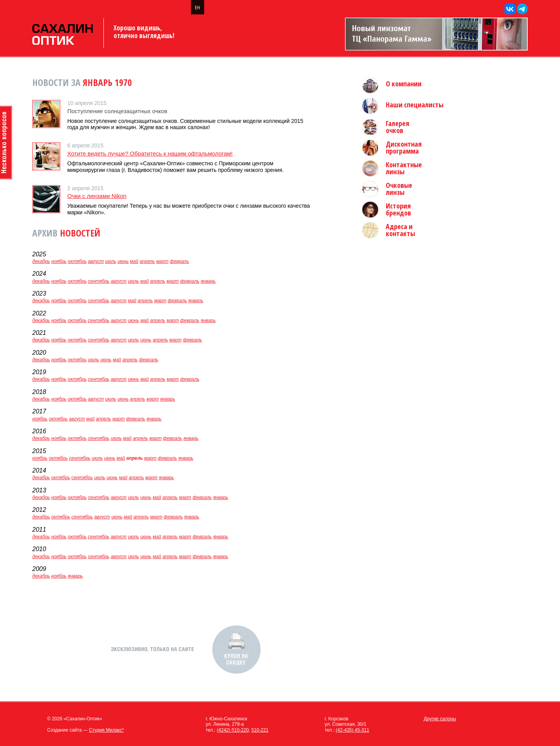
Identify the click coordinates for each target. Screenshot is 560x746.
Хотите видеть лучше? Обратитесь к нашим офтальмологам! (150, 153)
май (134, 261)
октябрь (77, 261)
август (96, 261)
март (163, 261)
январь (208, 281)
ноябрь (59, 261)
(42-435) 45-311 (352, 730)
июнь (123, 261)
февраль (179, 261)
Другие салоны (440, 719)
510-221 (260, 730)
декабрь (41, 261)
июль (111, 261)
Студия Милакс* (107, 730)
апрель (147, 261)
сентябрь (99, 281)
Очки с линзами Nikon (97, 196)
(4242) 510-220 (233, 730)
